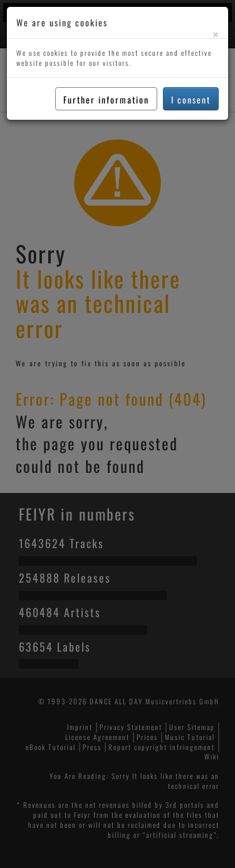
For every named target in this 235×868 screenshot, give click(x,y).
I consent (191, 99)
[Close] (216, 34)
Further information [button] (106, 99)
